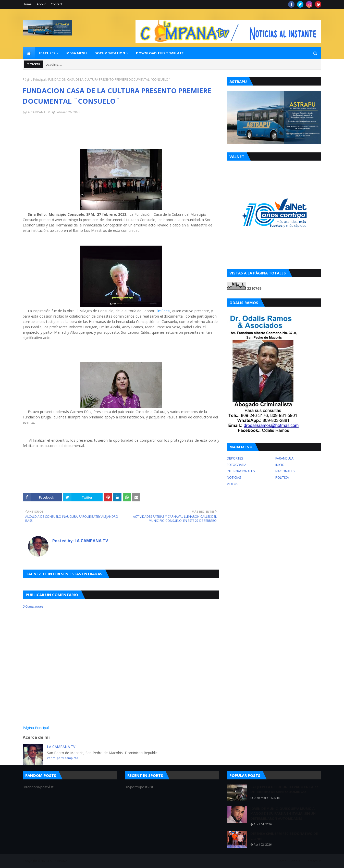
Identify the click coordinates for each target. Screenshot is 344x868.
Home (27, 4)
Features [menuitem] (47, 53)
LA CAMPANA (58, 861)
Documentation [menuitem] (110, 53)
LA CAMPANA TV (38, 112)
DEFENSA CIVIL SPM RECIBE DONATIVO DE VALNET (284, 836)
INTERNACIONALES (241, 471)
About (41, 4)
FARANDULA (284, 458)
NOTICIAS (234, 477)
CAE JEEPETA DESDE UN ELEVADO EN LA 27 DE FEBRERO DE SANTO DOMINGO (284, 789)
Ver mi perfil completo (63, 758)
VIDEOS (233, 484)
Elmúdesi (163, 311)
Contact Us (313, 861)
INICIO (280, 465)
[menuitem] (29, 53)
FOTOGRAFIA (237, 465)
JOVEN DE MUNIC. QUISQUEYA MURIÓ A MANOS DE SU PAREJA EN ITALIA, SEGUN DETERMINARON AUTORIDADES (283, 813)
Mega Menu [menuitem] (77, 53)
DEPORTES (235, 458)
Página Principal (34, 80)
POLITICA (282, 477)
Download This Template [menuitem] (160, 53)
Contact (56, 4)
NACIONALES (285, 471)
